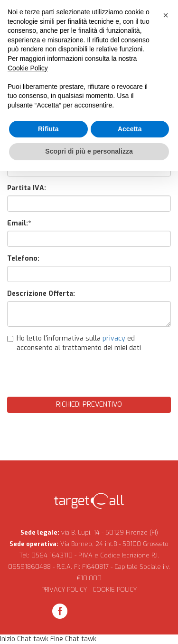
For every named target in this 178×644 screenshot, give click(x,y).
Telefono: (23, 259)
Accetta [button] (130, 129)
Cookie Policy (28, 68)
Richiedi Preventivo (89, 405)
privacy (114, 338)
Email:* (19, 223)
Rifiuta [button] (48, 129)
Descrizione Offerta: (41, 294)
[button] (166, 15)
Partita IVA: (27, 188)
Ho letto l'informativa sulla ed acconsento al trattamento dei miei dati (74, 343)
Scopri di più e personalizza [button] (89, 151)
